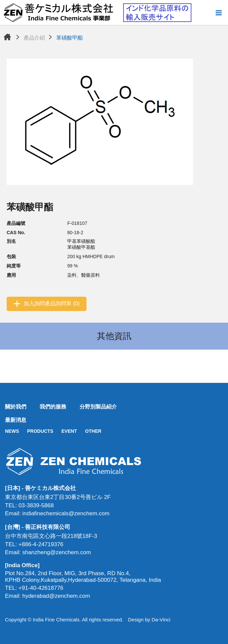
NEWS (12, 431)
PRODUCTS (40, 431)
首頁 (7, 37)
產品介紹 (34, 38)
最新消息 (16, 420)
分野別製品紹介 (98, 407)
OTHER (93, 431)
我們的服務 (53, 407)
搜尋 (208, 13)
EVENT (69, 431)
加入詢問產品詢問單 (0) (52, 304)
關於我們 (16, 407)
